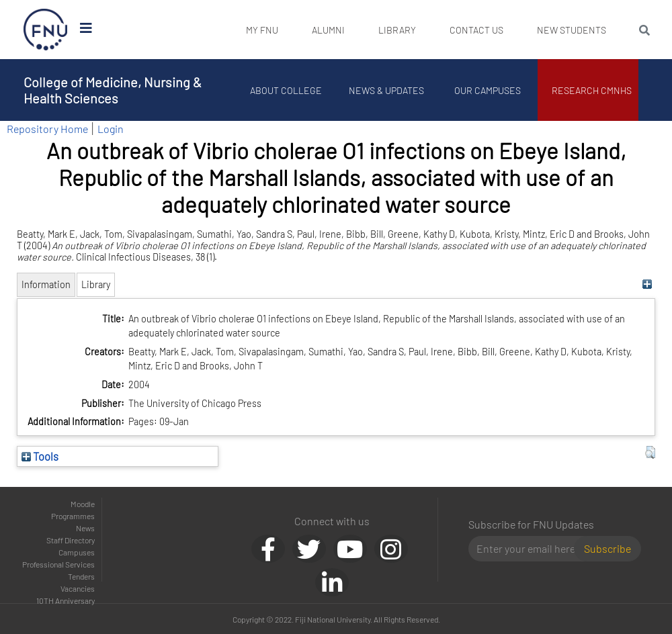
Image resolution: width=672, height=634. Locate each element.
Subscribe (607, 548)
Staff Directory (71, 540)
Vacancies (78, 588)
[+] (647, 284)
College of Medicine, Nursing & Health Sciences (113, 90)
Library (397, 30)
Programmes (73, 516)
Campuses (77, 552)
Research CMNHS (592, 90)
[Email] (527, 549)
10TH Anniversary (66, 600)
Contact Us (476, 30)
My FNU (262, 30)
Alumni (328, 30)
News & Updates (386, 90)
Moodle (83, 504)
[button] (650, 453)
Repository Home (47, 129)
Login (111, 129)
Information (46, 284)
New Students (572, 30)
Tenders (81, 576)
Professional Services (58, 564)
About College (286, 90)
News (85, 528)
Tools (40, 456)
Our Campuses (488, 90)
